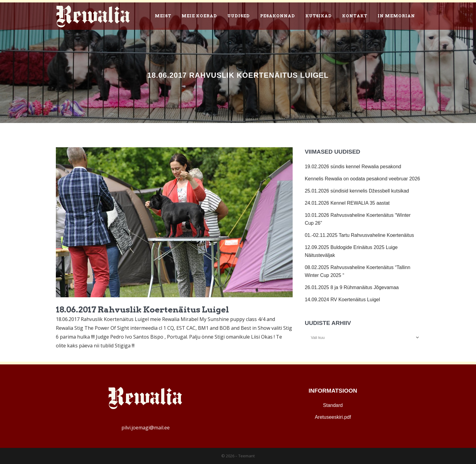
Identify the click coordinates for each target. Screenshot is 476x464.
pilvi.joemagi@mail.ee (146, 428)
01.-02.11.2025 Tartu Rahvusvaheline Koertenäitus (359, 235)
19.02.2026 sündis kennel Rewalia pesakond (353, 167)
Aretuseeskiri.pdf (333, 417)
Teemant (246, 456)
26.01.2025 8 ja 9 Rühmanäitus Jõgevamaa (352, 287)
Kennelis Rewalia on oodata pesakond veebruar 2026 (362, 179)
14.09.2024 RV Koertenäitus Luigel (342, 300)
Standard (333, 405)
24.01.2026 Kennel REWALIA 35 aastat (347, 203)
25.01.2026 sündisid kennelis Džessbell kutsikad (357, 191)
